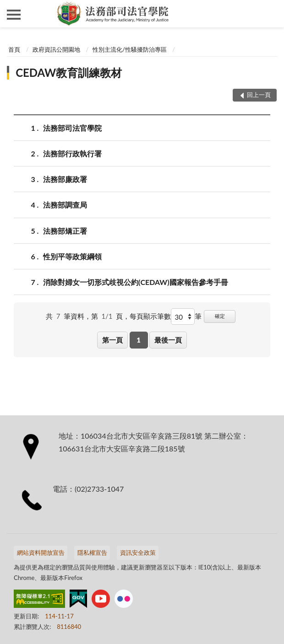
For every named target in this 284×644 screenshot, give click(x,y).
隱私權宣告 (92, 553)
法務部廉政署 (65, 179)
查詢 (270, 14)
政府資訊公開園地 (56, 49)
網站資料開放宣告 (41, 553)
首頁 (14, 49)
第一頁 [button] (112, 340)
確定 (220, 316)
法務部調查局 (65, 205)
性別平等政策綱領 (72, 256)
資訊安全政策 (138, 553)
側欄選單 (14, 15)
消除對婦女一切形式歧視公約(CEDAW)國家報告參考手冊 (136, 282)
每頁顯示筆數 (150, 316)
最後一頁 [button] (168, 340)
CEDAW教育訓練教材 (69, 72)
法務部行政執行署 (72, 153)
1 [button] (139, 340)
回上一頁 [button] (259, 95)
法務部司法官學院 (72, 128)
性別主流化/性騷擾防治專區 (130, 49)
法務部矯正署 (65, 231)
